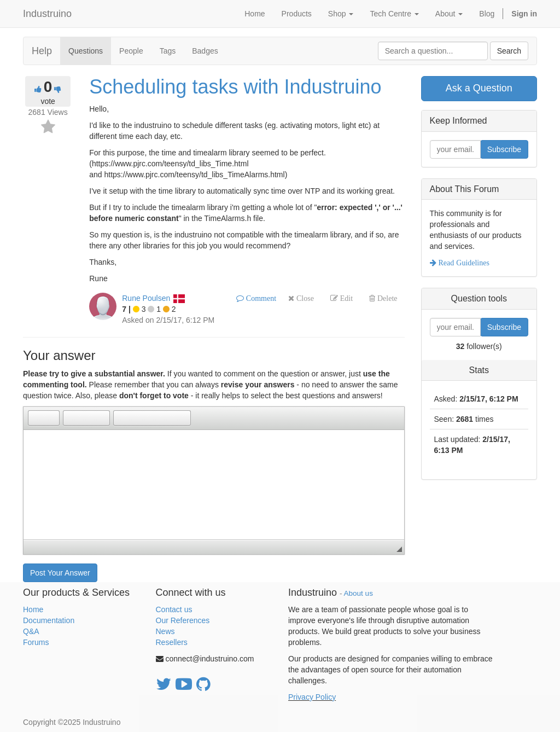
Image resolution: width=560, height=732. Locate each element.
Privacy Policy (312, 697)
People (131, 51)
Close (304, 298)
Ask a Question (479, 88)
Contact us (174, 609)
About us (358, 593)
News (165, 631)
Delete (386, 298)
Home (33, 609)
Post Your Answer (60, 573)
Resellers (172, 642)
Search (509, 51)
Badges (205, 51)
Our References (183, 620)
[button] (36, 418)
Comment (260, 298)
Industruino (47, 14)
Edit (345, 298)
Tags (168, 51)
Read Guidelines (463, 263)
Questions (86, 51)
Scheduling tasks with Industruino (235, 87)
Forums (36, 642)
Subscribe (504, 149)
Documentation (49, 620)
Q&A (31, 631)
